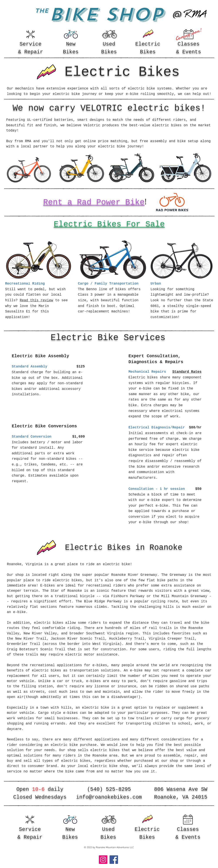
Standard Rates (187, 372)
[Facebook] (114, 860)
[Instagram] (103, 860)
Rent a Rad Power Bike (94, 202)
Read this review (37, 300)
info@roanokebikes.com (109, 797)
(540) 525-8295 (109, 789)
